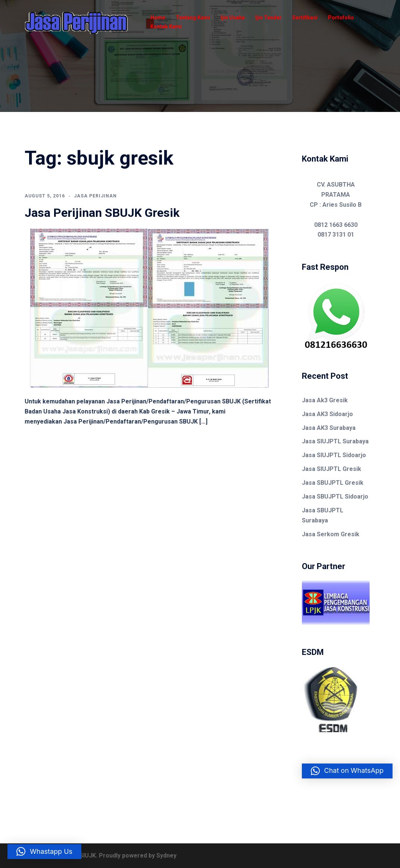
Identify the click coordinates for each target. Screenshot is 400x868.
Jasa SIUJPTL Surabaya (335, 441)
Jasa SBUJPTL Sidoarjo (335, 497)
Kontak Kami (166, 26)
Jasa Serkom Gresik (331, 534)
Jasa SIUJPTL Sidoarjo (334, 455)
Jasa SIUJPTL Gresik (332, 469)
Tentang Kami (193, 18)
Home (158, 18)
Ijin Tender (268, 18)
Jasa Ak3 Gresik (325, 400)
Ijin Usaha (233, 18)
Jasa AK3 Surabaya (329, 428)
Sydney (166, 855)
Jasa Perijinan (95, 196)
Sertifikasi (305, 18)
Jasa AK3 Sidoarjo (327, 414)
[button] (347, 771)
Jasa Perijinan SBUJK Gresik (102, 213)
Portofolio (341, 18)
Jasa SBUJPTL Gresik (333, 483)
